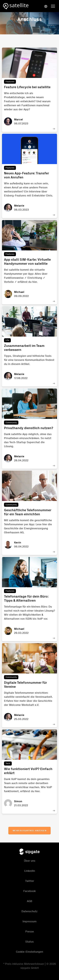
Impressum (29, 921)
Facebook (29, 891)
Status (29, 942)
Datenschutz (29, 911)
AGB (30, 901)
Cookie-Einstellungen (29, 952)
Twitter (30, 881)
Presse (30, 931)
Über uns (30, 861)
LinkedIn (30, 871)
